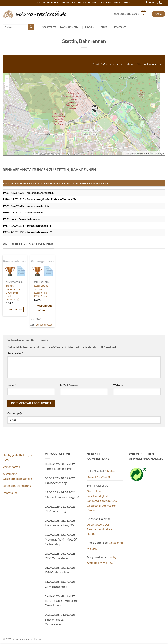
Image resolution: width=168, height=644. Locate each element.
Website (118, 385)
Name (12, 385)
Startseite (49, 27)
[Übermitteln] (31, 27)
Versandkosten (44, 325)
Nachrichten (70, 27)
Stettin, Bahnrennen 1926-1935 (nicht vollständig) (13, 292)
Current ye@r (16, 413)
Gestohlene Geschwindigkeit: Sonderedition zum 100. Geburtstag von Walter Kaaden (102, 501)
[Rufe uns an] (157, 3)
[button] (130, 14)
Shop (105, 27)
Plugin (161, 153)
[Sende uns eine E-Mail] (153, 3)
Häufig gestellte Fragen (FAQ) (17, 457)
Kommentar (15, 353)
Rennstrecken (124, 64)
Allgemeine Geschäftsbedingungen (17, 476)
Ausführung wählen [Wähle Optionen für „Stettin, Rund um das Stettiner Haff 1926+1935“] (44, 308)
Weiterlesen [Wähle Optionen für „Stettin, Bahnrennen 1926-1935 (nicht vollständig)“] (16, 309)
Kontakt (120, 27)
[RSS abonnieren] (160, 3)
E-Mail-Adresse (70, 385)
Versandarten (11, 467)
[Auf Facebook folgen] (146, 3)
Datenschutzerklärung (17, 486)
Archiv (91, 27)
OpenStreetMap (136, 153)
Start (96, 64)
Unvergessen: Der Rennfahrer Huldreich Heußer (100, 529)
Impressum (10, 493)
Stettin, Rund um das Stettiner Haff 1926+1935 (41, 291)
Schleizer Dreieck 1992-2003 (101, 474)
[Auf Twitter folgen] (150, 3)
